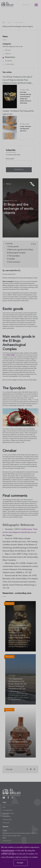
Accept (20, 863)
